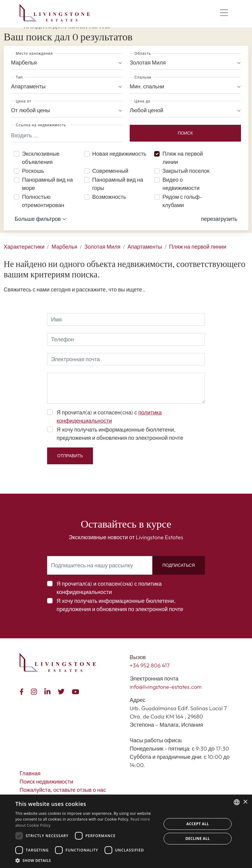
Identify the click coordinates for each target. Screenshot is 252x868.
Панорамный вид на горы (118, 184)
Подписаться (179, 565)
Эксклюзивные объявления (41, 158)
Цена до (143, 101)
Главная (30, 773)
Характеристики (24, 247)
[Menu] (224, 13)
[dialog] (126, 831)
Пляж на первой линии (183, 158)
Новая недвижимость (119, 154)
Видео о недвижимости (181, 184)
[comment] (126, 388)
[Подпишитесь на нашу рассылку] (100, 565)
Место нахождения (34, 53)
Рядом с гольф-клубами (182, 201)
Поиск (185, 133)
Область (143, 53)
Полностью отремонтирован (43, 201)
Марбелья (64, 247)
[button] (219, 219)
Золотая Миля (102, 247)
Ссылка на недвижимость (41, 125)
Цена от (24, 101)
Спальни (143, 77)
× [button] (245, 802)
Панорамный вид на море (47, 184)
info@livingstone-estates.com (166, 687)
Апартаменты (145, 247)
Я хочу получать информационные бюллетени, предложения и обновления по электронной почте (120, 434)
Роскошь (33, 171)
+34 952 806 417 (150, 665)
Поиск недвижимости (46, 782)
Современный (110, 171)
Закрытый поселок (186, 171)
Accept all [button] (198, 824)
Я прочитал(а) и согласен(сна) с (109, 417)
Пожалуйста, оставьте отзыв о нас (63, 790)
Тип (19, 77)
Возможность (109, 197)
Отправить (70, 456)
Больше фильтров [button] (41, 219)
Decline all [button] (198, 838)
